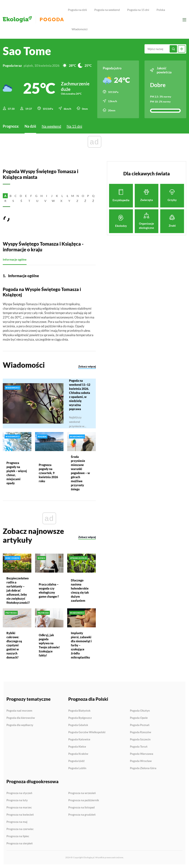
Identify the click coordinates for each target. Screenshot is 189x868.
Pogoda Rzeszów (141, 732)
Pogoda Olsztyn (140, 711)
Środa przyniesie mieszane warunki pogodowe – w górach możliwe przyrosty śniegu (80, 473)
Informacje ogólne (15, 259)
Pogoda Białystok (79, 711)
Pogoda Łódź (76, 761)
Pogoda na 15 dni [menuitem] (138, 10)
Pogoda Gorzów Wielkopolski (87, 732)
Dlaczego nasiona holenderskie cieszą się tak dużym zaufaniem (80, 590)
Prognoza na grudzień (82, 815)
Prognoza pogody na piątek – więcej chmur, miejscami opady (17, 473)
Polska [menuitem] (161, 10)
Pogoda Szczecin (140, 739)
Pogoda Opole (139, 718)
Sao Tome (27, 51)
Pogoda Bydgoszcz (80, 718)
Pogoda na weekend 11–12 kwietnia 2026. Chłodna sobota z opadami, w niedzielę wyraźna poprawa (80, 395)
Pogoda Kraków (78, 754)
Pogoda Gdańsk (78, 725)
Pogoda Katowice (79, 739)
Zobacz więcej (87, 366)
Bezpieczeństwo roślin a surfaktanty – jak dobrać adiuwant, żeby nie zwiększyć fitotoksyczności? (17, 590)
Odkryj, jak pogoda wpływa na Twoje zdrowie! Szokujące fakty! (49, 645)
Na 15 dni (74, 126)
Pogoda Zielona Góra (143, 768)
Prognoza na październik (84, 800)
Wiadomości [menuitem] (80, 29)
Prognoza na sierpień (20, 843)
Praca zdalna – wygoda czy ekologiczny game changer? (49, 590)
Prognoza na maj (17, 822)
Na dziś (30, 126)
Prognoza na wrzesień (82, 793)
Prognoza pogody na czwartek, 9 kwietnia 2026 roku (48, 473)
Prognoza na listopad (81, 808)
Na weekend (51, 126)
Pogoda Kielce (77, 747)
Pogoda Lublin (77, 768)
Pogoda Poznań (140, 725)
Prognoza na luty (17, 800)
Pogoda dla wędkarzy (20, 725)
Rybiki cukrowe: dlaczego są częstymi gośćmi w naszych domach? (14, 645)
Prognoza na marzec (19, 808)
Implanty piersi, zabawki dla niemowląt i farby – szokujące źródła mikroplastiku (81, 645)
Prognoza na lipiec (18, 836)
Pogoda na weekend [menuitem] (107, 10)
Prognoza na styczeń (19, 793)
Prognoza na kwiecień (20, 815)
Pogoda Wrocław (141, 761)
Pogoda (52, 19)
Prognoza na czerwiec (20, 829)
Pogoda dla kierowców (21, 718)
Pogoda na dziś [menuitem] (77, 10)
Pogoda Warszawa (142, 754)
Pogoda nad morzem (19, 711)
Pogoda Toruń (139, 747)
